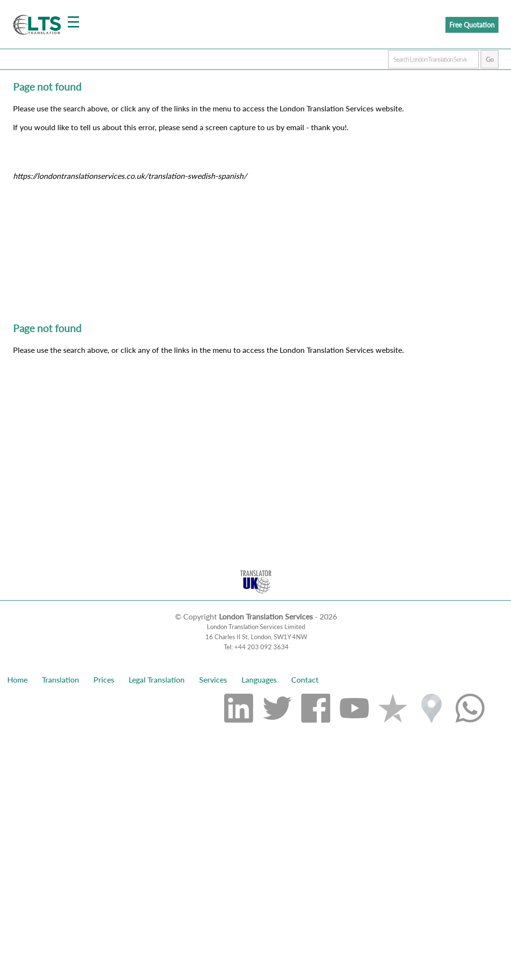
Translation (61, 679)
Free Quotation (472, 25)
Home (17, 679)
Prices (104, 679)
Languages (259, 679)
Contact (305, 679)
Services (213, 679)
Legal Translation (157, 679)
